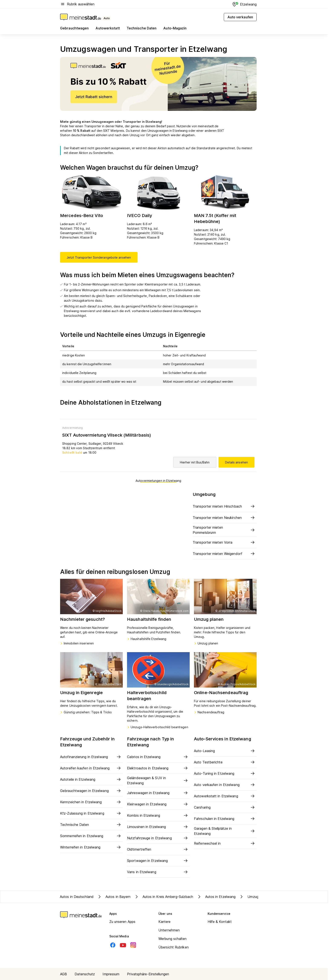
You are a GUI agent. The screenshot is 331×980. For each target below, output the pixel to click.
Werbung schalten (173, 939)
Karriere (164, 922)
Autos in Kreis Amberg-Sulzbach (164, 897)
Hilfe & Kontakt (220, 922)
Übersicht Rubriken (173, 947)
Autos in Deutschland (77, 897)
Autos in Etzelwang (216, 897)
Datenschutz (85, 974)
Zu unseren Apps (122, 922)
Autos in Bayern (114, 897)
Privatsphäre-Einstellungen (148, 974)
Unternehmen (169, 930)
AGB (64, 974)
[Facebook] (113, 945)
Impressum (111, 974)
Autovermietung (72, 428)
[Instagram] (133, 945)
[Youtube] (123, 945)
